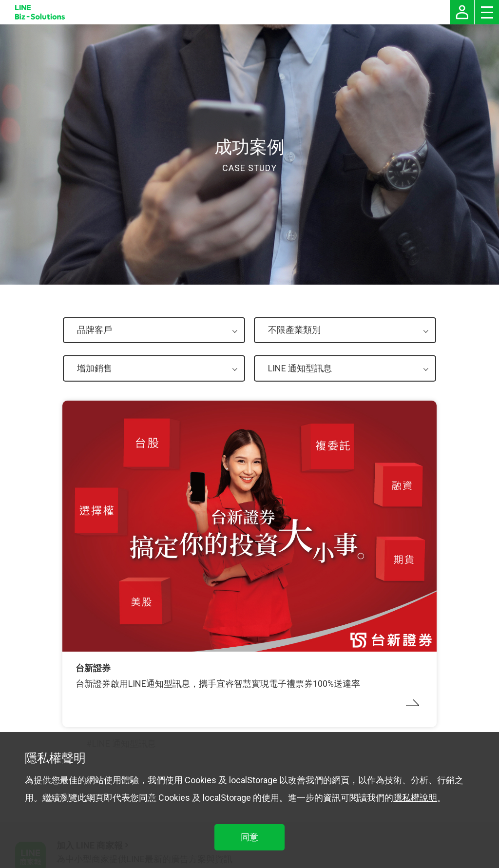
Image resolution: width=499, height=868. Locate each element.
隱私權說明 (415, 798)
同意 (249, 837)
